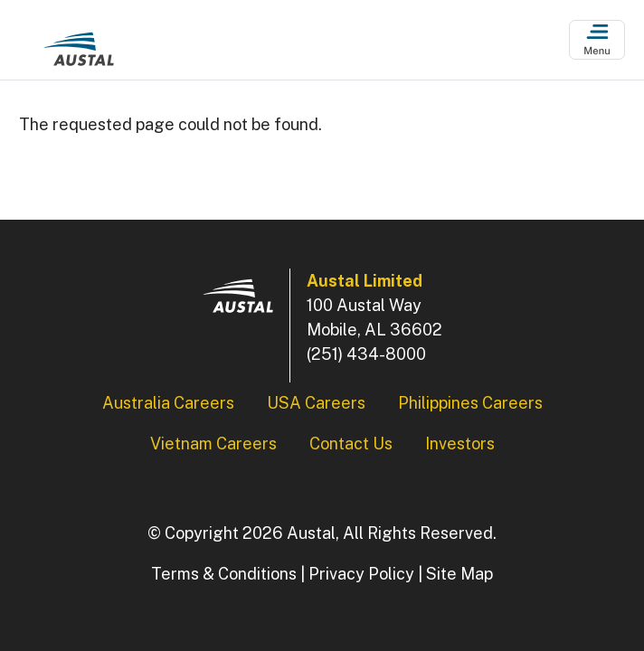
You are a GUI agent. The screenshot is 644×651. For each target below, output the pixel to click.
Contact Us (351, 443)
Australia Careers (168, 403)
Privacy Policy (361, 574)
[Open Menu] (597, 40)
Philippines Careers (470, 403)
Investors (460, 443)
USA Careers (316, 403)
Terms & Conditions (224, 574)
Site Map (459, 574)
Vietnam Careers (213, 443)
